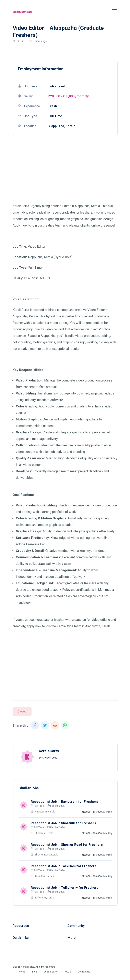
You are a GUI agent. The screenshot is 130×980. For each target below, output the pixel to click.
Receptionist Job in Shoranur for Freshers (63, 823)
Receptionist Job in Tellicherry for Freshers (65, 888)
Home (22, 972)
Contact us (84, 972)
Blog (35, 972)
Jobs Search (51, 972)
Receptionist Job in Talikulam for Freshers (64, 866)
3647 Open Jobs (48, 758)
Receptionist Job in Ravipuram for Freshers (64, 802)
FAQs (68, 972)
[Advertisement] (65, 174)
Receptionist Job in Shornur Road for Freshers (67, 845)
